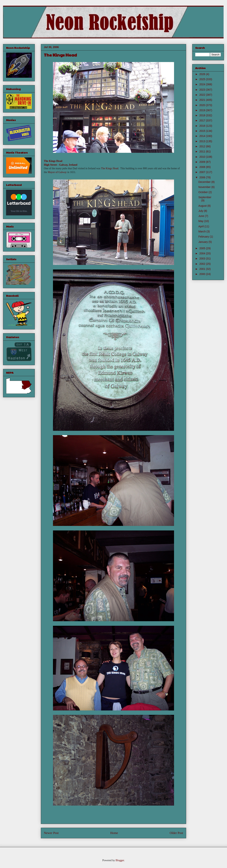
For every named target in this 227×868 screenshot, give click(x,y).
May (201, 221)
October (204, 192)
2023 (203, 90)
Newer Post (51, 833)
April (201, 226)
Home (114, 833)
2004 (203, 253)
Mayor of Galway (57, 172)
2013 (203, 141)
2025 (203, 79)
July (201, 211)
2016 (203, 126)
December (205, 182)
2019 (203, 110)
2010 (203, 157)
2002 (203, 264)
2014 (203, 136)
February (204, 237)
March (203, 231)
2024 (203, 84)
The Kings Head (53, 161)
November (205, 187)
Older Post (176, 833)
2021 (203, 100)
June (202, 216)
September (205, 197)
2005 (203, 248)
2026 (203, 74)
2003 (203, 259)
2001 (203, 269)
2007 (203, 172)
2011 (203, 151)
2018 (203, 115)
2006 (203, 177)
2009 (203, 162)
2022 (203, 95)
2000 (203, 274)
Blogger (120, 860)
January (204, 242)
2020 (203, 105)
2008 (203, 167)
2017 (203, 120)
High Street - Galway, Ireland (61, 165)
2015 (203, 131)
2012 (203, 146)
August (203, 206)
